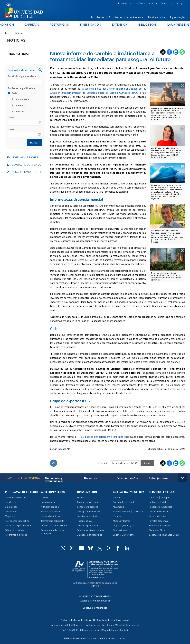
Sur (123, 622)
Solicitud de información (95, 606)
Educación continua (15, 532)
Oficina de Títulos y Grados (55, 527)
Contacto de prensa (26, 166)
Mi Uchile (153, 3)
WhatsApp (182, 53)
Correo (164, 3)
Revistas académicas (159, 523)
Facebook (169, 53)
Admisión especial (50, 508)
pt (182, 3)
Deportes (118, 518)
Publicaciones (120, 532)
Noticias (19, 34)
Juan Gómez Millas (111, 622)
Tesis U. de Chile (157, 518)
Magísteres (11, 518)
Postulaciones (48, 504)
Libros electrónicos (159, 513)
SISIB (68, 635)
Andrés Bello (67, 622)
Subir (54, 465)
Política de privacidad (114, 635)
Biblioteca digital (157, 504)
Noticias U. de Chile (25, 159)
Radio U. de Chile (122, 513)
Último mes (16, 107)
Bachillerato (11, 504)
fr (177, 3)
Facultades (123, 3)
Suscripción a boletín (27, 173)
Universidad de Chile (82, 635)
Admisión (13, 26)
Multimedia (119, 508)
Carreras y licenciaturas (17, 499)
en (172, 3)
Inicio (8, 34)
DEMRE (45, 499)
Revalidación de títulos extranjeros (53, 534)
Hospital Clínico (85, 523)
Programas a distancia (16, 537)
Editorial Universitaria (124, 537)
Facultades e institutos (88, 518)
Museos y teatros (122, 523)
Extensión (117, 26)
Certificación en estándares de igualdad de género (95, 584)
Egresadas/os (178, 18)
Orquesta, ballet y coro (125, 527)
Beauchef (79, 622)
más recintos (132, 622)
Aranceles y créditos (51, 513)
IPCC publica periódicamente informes (101, 438)
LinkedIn (176, 53)
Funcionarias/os (157, 18)
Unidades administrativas (90, 537)
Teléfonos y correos (90, 627)
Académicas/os (135, 18)
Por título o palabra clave (22, 78)
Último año (16, 113)
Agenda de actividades (125, 504)
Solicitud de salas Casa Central (165, 537)
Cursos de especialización (18, 527)
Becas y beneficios (50, 518)
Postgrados (61, 26)
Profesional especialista (17, 523)
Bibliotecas (143, 26)
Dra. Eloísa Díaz (93, 622)
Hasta (11, 131)
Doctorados (11, 513)
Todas (13, 95)
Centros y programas (88, 527)
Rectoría (81, 499)
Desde (11, 119)
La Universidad (172, 26)
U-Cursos (141, 3)
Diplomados (11, 508)
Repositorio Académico (161, 508)
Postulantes (98, 18)
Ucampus (165, 499)
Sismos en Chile (157, 532)
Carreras (35, 26)
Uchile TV (138, 513)
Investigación (90, 26)
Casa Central (123, 617)
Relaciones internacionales (90, 532)
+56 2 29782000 (71, 627)
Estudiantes (116, 18)
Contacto (122, 627)
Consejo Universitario (88, 504)
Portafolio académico (160, 527)
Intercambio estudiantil (53, 523)
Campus (56, 622)
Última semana (18, 101)
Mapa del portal (109, 627)
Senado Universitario (88, 508)
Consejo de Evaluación (88, 513)
